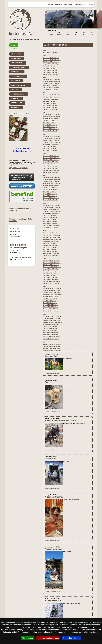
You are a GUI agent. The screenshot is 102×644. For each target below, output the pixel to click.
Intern (90, 5)
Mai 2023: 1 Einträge (50, 103)
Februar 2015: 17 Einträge (51, 309)
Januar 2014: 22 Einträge (51, 339)
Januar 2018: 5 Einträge (51, 228)
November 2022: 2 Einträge (52, 117)
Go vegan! (14, 90)
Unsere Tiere (16, 58)
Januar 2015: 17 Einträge (51, 311)
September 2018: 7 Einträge (52, 211)
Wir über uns (16, 54)
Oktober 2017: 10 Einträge (51, 237)
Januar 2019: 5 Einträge (51, 200)
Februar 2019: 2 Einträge (51, 198)
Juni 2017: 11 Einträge (50, 245)
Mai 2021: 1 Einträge (50, 148)
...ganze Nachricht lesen (52, 374)
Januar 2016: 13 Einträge (51, 283)
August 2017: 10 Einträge (51, 241)
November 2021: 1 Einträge (52, 138)
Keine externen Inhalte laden (48, 638)
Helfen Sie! (15, 98)
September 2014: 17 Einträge (52, 322)
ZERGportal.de (15, 160)
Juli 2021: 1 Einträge (50, 146)
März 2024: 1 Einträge (50, 86)
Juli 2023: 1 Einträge (50, 101)
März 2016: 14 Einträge (50, 279)
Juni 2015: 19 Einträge (50, 301)
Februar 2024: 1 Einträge (51, 88)
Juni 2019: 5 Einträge (50, 190)
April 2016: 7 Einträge (50, 277)
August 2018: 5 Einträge (51, 213)
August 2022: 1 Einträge (51, 119)
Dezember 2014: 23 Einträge (52, 316)
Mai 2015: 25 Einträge (50, 303)
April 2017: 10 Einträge (50, 249)
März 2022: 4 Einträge (50, 127)
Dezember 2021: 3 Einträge (52, 136)
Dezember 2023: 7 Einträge (52, 95)
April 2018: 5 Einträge (50, 222)
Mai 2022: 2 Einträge (50, 123)
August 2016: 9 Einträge (51, 269)
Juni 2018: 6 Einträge (50, 217)
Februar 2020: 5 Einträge (51, 170)
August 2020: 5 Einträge (51, 162)
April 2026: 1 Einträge (50, 53)
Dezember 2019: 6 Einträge (52, 177)
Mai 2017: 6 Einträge (50, 247)
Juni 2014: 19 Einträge (50, 329)
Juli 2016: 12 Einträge (50, 271)
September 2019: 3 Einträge (52, 184)
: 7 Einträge (50, 188)
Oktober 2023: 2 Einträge (51, 97)
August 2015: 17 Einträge (51, 297)
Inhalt (50, 5)
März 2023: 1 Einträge (50, 107)
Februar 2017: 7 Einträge (51, 253)
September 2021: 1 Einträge (52, 142)
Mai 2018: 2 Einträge (50, 220)
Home (25, 39)
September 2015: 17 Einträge (52, 295)
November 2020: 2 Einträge (52, 158)
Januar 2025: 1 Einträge (51, 74)
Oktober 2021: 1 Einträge (51, 140)
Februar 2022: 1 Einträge (51, 129)
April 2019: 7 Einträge (50, 194)
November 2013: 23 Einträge (52, 346)
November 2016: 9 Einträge (52, 263)
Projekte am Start (18, 67)
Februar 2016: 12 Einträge (51, 281)
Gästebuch (15, 107)
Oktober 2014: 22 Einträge (51, 320)
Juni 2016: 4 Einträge (50, 273)
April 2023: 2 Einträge (50, 105)
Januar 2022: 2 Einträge (51, 131)
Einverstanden (28, 638)
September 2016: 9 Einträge (52, 267)
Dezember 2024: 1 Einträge (52, 79)
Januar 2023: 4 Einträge (51, 109)
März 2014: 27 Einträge (50, 335)
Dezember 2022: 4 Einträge (52, 115)
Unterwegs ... (16, 72)
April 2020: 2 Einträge (50, 166)
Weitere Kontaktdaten (17, 240)
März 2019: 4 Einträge (50, 196)
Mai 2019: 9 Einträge (50, 192)
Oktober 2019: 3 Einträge (51, 182)
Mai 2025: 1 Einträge (50, 68)
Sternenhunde (16, 103)
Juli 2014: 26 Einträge (50, 327)
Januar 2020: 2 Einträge (51, 172)
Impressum (68, 5)
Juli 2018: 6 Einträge (50, 215)
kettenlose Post (17, 76)
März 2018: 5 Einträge (50, 224)
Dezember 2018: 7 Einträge (52, 205)
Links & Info (15, 81)
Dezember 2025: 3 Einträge (52, 58)
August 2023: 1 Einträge (51, 99)
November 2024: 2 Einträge (52, 82)
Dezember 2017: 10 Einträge (52, 233)
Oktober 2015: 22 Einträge (51, 293)
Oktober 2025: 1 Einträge (51, 62)
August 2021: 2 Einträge (51, 144)
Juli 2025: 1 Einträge (50, 66)
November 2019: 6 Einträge (52, 179)
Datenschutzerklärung (71, 638)
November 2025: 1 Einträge (52, 60)
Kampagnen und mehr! (19, 85)
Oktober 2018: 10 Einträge (51, 209)
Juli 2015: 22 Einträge (50, 299)
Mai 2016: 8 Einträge (50, 275)
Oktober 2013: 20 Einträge (51, 348)
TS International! (17, 94)
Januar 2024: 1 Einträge (51, 90)
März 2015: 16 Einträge (50, 307)
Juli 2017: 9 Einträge (50, 243)
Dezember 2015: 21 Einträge (52, 289)
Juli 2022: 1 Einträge (50, 121)
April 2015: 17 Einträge (50, 305)
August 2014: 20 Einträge (51, 324)
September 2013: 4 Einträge (52, 350)
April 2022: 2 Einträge (50, 125)
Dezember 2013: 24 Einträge (52, 344)
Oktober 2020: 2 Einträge (51, 160)
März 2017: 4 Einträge (50, 251)
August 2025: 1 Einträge (51, 64)
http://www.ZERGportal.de (18, 168)
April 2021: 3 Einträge (50, 151)
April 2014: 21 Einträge (50, 333)
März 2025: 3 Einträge (50, 72)
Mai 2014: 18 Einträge (50, 331)
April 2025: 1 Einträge (50, 70)
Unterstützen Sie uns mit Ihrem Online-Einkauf (19, 177)
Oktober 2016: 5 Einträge (51, 265)
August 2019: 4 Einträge (51, 186)
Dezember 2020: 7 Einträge (52, 156)
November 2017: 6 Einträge (52, 235)
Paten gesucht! (17, 63)
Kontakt (59, 5)
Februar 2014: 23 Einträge (51, 337)
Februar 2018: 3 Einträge (51, 226)
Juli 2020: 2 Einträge (50, 164)
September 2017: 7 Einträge (52, 239)
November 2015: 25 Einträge (52, 291)
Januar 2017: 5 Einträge (51, 255)
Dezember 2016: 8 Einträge (52, 261)
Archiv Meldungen (17, 49)
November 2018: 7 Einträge (52, 207)
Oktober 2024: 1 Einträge (51, 84)
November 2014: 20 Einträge (52, 318)
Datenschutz (80, 5)
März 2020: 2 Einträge (50, 168)
